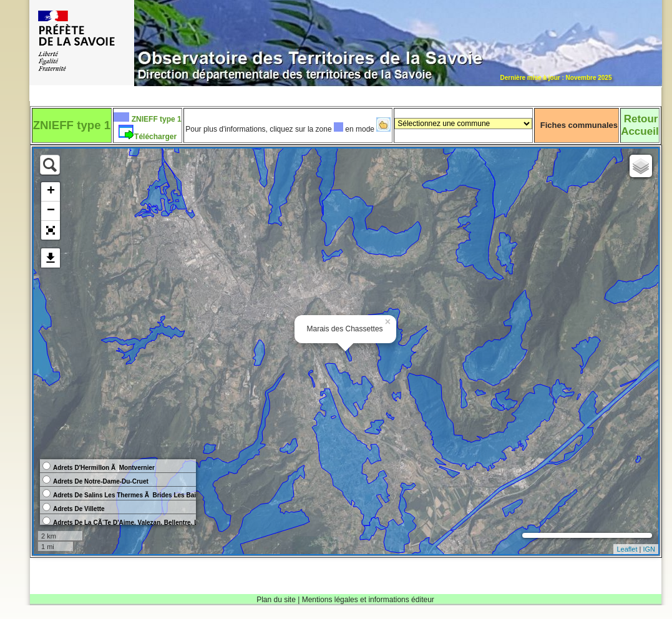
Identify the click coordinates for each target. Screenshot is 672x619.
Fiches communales (579, 125)
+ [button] (51, 192)
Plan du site (276, 600)
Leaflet (627, 549)
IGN (649, 549)
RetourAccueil (640, 125)
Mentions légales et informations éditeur (368, 600)
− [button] (51, 211)
